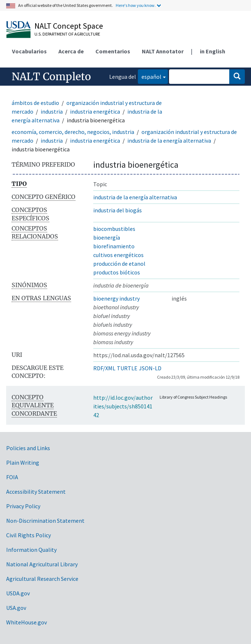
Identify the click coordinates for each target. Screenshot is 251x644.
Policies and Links (28, 448)
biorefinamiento (114, 246)
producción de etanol (119, 264)
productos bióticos (117, 272)
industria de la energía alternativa (169, 140)
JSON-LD (150, 368)
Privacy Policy (23, 506)
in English (213, 51)
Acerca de (71, 51)
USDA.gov (18, 593)
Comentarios (113, 51)
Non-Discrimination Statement (45, 521)
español (150, 76)
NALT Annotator (163, 51)
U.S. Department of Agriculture (67, 34)
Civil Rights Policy (28, 535)
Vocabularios (29, 51)
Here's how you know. (136, 5)
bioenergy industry (116, 298)
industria (52, 111)
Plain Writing (23, 462)
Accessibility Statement (36, 492)
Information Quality (31, 550)
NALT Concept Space (69, 26)
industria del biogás (118, 210)
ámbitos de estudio (35, 103)
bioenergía (107, 237)
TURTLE (127, 368)
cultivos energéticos (118, 255)
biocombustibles (114, 229)
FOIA (12, 477)
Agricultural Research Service (42, 579)
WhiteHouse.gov (26, 622)
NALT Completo (51, 77)
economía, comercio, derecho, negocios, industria (73, 132)
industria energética (95, 111)
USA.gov (16, 608)
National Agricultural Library (42, 564)
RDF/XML (104, 368)
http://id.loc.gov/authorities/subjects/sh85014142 (123, 406)
